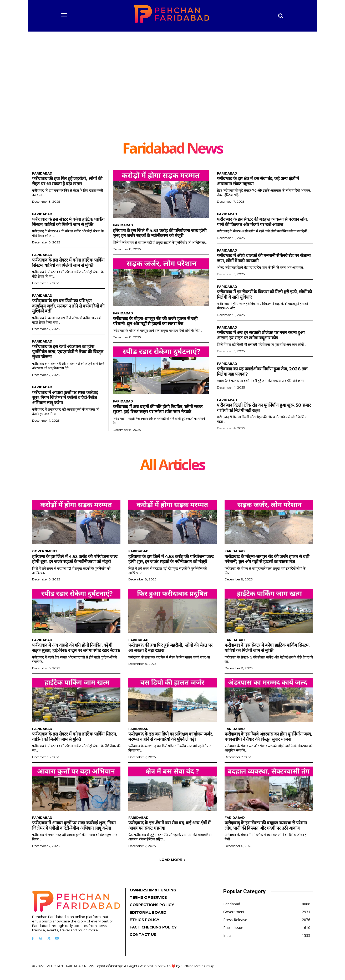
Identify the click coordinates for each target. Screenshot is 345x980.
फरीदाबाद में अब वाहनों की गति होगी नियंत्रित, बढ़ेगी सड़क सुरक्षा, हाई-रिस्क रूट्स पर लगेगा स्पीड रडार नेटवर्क (158, 409)
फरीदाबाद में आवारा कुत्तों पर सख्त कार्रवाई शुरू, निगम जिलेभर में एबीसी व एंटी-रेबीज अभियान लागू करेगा (65, 398)
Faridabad (42, 173)
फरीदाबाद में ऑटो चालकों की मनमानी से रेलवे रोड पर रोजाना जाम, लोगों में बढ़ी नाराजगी (264, 258)
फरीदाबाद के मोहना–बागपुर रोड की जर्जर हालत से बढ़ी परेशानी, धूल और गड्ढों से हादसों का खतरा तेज (155, 321)
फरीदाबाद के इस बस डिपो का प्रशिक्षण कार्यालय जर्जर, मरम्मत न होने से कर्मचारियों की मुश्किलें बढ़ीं (68, 306)
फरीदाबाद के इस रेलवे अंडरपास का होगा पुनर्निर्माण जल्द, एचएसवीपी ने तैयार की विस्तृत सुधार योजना (68, 352)
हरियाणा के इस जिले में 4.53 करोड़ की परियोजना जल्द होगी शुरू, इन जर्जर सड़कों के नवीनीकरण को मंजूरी (160, 233)
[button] (281, 16)
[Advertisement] (172, 89)
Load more (172, 860)
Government (45, 551)
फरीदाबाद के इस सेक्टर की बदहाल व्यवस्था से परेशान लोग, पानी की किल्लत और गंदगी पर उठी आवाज (262, 222)
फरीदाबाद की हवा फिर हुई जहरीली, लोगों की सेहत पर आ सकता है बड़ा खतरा (67, 181)
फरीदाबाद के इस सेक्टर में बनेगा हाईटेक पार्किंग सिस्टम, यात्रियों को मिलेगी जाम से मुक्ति (68, 222)
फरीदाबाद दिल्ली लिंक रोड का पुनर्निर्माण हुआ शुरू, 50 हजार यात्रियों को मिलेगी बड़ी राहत (264, 408)
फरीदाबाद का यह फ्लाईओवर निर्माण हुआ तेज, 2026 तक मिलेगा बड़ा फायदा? (262, 371)
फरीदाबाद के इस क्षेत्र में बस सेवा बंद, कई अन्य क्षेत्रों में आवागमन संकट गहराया (169, 825)
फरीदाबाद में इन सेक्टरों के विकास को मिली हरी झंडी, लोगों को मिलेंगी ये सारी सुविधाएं (264, 294)
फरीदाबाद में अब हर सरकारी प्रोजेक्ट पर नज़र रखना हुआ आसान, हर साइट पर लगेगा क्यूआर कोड (261, 335)
